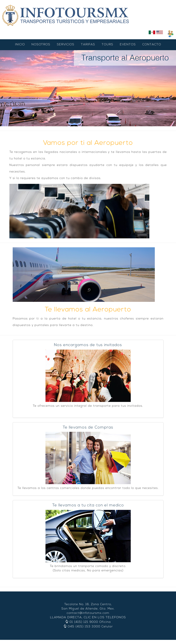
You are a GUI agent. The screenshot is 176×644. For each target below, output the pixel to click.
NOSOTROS (41, 45)
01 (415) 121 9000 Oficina (90, 622)
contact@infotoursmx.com (88, 613)
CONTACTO (152, 45)
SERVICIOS (66, 45)
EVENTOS (128, 45)
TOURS (107, 45)
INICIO (20, 45)
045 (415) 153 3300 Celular (90, 627)
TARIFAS (88, 45)
